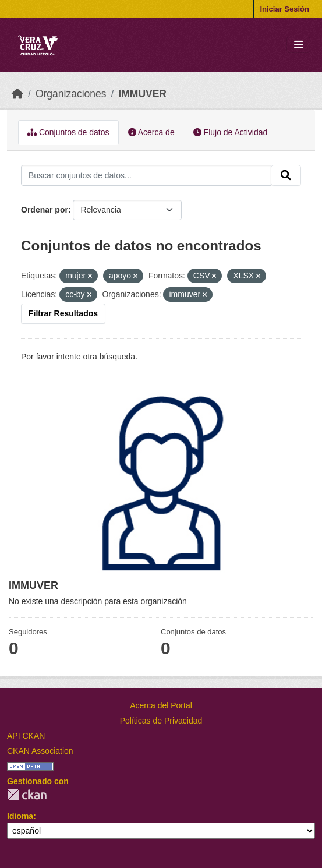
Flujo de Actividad (231, 132)
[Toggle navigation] (298, 45)
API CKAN (26, 736)
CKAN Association (40, 751)
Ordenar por (45, 210)
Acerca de (151, 132)
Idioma (20, 816)
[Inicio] (17, 94)
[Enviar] (286, 175)
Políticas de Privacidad (161, 721)
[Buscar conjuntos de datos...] (146, 175)
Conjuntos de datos (68, 132)
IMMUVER (142, 94)
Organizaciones (71, 94)
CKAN (27, 795)
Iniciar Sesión (284, 9)
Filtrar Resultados (63, 313)
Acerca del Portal (161, 705)
